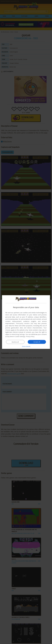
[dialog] (26, 322)
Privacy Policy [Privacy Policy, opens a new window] (30, 336)
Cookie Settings (20, 336)
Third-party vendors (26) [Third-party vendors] (24, 323)
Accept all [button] (37, 342)
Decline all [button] (15, 342)
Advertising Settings (18, 334)
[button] (26, 346)
